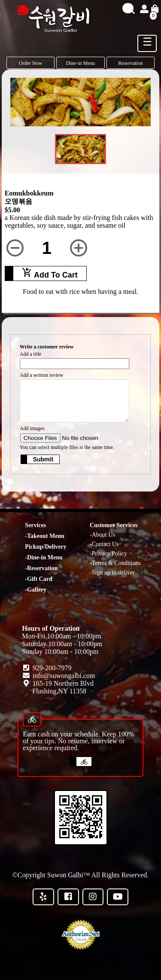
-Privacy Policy (108, 554)
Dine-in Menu (81, 63)
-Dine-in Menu (44, 557)
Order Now (30, 63)
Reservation (130, 63)
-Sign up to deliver (112, 572)
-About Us (102, 535)
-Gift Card (38, 579)
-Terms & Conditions (115, 563)
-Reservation (41, 568)
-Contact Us (104, 544)
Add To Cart (50, 273)
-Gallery (36, 590)
